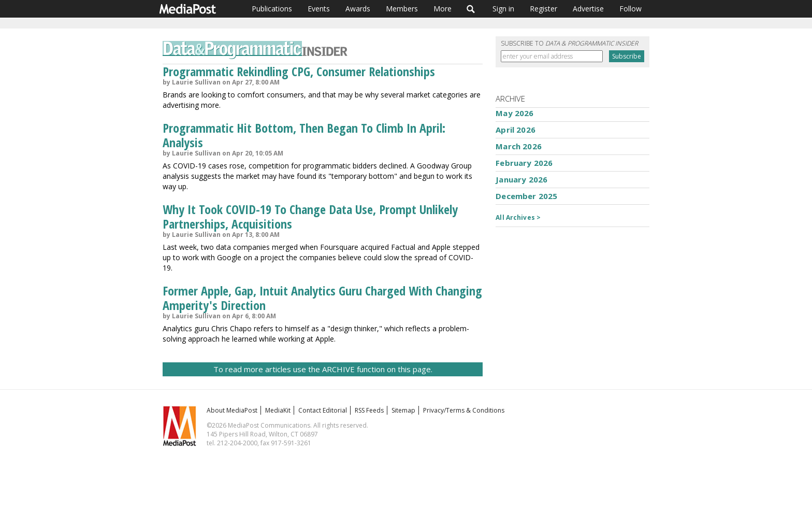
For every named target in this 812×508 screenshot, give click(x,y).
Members (402, 9)
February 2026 (524, 163)
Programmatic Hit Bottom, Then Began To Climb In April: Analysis (304, 135)
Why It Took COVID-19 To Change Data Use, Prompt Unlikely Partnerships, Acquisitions (310, 216)
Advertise (588, 9)
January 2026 (521, 179)
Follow (630, 9)
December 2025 (526, 196)
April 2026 (516, 130)
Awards (358, 9)
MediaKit (278, 410)
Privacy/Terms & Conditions (464, 410)
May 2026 (514, 113)
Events (319, 9)
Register (543, 9)
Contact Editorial (323, 410)
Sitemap (403, 410)
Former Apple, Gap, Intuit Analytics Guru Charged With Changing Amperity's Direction (322, 298)
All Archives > (518, 217)
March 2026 (519, 146)
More (443, 9)
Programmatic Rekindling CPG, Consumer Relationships (299, 71)
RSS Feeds (369, 410)
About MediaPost (232, 410)
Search (471, 9)
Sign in (503, 9)
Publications (272, 9)
